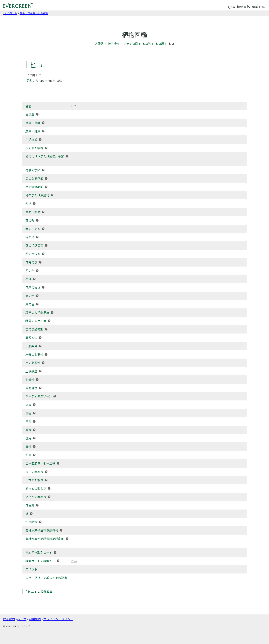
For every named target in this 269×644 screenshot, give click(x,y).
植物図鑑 (243, 7)
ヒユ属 (160, 43)
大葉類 (99, 43)
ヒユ (74, 561)
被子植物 (114, 43)
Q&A (232, 7)
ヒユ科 (147, 43)
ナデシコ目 (131, 43)
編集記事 (259, 7)
